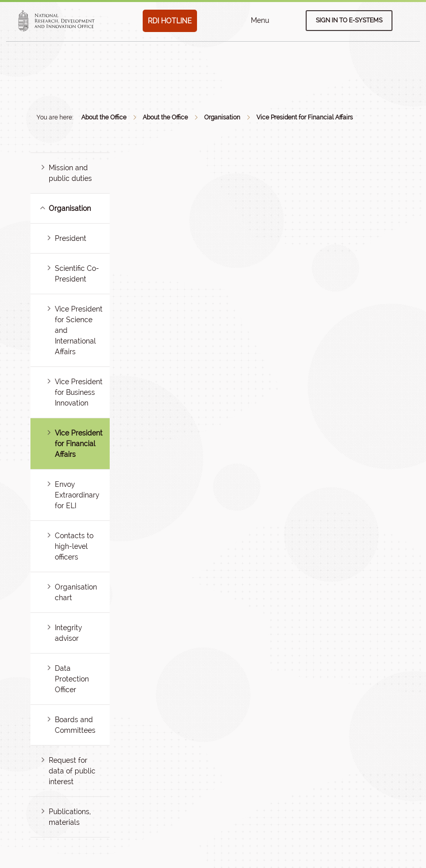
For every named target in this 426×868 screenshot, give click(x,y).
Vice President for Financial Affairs (305, 117)
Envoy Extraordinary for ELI (77, 495)
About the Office (104, 117)
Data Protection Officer (72, 679)
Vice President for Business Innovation (79, 392)
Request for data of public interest (72, 771)
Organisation (222, 117)
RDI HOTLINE (170, 21)
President (71, 238)
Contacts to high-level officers (74, 546)
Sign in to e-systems (349, 20)
